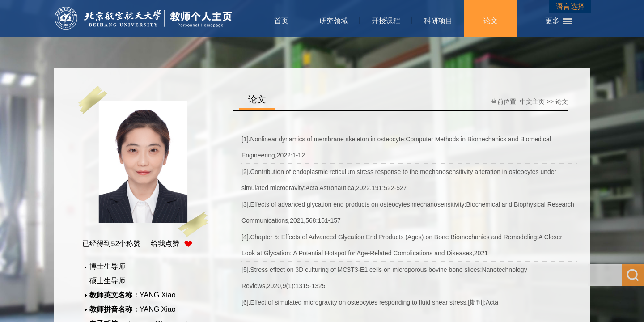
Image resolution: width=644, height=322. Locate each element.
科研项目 (438, 21)
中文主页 (532, 102)
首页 (281, 21)
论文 (491, 21)
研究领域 (334, 21)
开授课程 (386, 21)
